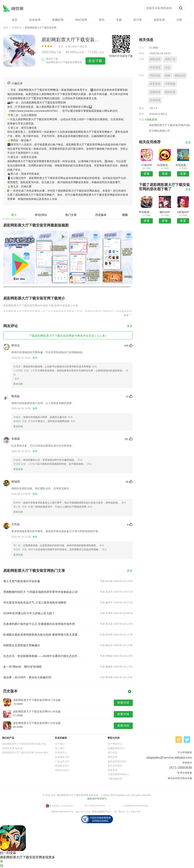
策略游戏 (155, 59)
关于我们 (60, 744)
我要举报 (113, 770)
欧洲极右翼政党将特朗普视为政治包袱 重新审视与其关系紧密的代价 (42, 635)
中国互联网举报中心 (119, 774)
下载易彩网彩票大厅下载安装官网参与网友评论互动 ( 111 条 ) (68, 336)
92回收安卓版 (165, 165)
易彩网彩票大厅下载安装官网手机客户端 (24, 744)
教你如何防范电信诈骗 (180, 778)
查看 (147, 174)
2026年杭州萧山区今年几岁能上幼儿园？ (29, 613)
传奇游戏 (155, 67)
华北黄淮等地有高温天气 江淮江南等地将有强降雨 (35, 603)
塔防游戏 (155, 76)
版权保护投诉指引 (117, 761)
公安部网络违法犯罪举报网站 (135, 806)
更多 (128, 315)
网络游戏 (180, 76)
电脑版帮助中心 (116, 748)
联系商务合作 (62, 757)
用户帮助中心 (115, 744)
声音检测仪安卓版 (147, 212)
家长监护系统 (115, 766)
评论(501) (41, 215)
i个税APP (147, 165)
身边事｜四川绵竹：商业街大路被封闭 (27, 677)
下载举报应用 (115, 779)
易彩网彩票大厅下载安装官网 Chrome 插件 (25, 753)
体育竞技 (155, 84)
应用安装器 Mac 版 (12, 748)
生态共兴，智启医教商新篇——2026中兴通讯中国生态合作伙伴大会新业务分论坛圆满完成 (42, 656)
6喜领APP (183, 212)
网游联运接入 (62, 766)
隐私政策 (152, 120)
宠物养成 (155, 92)
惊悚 (168, 76)
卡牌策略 (170, 84)
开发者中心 (61, 753)
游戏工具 (170, 59)
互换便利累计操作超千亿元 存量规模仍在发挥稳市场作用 (39, 624)
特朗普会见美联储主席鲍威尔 (22, 645)
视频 (125, 215)
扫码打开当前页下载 (121, 56)
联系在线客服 (185, 773)
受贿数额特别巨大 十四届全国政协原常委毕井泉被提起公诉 (40, 592)
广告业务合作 (62, 761)
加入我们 (60, 748)
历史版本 (101, 215)
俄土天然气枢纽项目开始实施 (22, 581)
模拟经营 (170, 92)
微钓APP (165, 212)
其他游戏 (155, 100)
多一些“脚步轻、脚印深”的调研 (23, 667)
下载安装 (82, 47)
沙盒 (168, 67)
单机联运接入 (62, 770)
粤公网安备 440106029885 (61, 806)
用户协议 (113, 753)
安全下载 (95, 61)
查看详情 (123, 703)
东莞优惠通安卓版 (183, 165)
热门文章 (71, 215)
